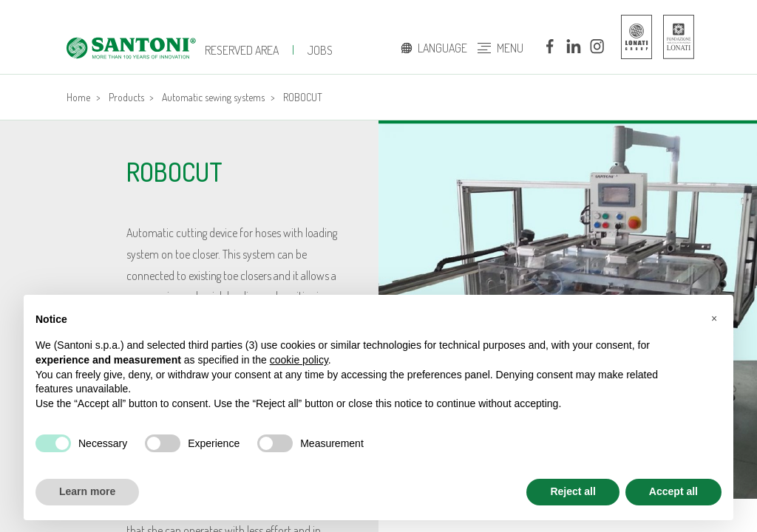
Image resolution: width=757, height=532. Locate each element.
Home (78, 97)
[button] (714, 318)
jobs (320, 50)
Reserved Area (242, 50)
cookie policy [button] (299, 360)
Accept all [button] (673, 491)
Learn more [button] (87, 491)
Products (126, 97)
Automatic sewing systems (213, 97)
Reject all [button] (573, 491)
